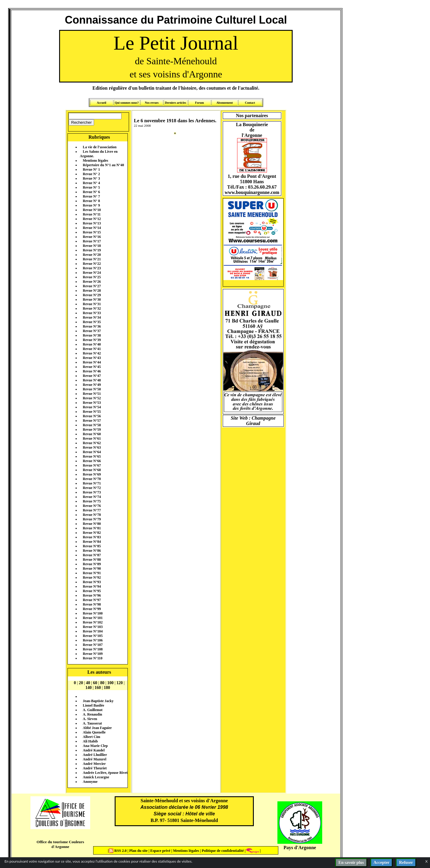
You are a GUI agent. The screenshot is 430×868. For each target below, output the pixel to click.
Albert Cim (91, 737)
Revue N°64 (92, 452)
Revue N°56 (92, 416)
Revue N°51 (92, 394)
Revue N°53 (92, 403)
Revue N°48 (92, 380)
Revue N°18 (92, 246)
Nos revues (152, 103)
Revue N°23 (92, 268)
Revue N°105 (93, 636)
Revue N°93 (92, 582)
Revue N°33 (92, 313)
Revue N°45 (92, 367)
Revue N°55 (92, 412)
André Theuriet (95, 768)
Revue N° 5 (91, 187)
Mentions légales (95, 161)
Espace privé (160, 851)
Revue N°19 (92, 250)
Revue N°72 (92, 488)
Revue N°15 (92, 232)
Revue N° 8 (91, 201)
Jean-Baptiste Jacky (98, 701)
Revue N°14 (92, 228)
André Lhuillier (95, 755)
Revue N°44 (92, 362)
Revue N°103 (93, 627)
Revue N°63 (92, 447)
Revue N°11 (92, 214)
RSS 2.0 (118, 851)
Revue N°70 (92, 479)
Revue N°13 (92, 223)
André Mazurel (95, 759)
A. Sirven (90, 719)
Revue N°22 (92, 264)
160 (98, 688)
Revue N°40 (92, 344)
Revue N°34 (92, 317)
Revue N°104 (93, 631)
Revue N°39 (92, 340)
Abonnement (225, 103)
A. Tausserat (92, 723)
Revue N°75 (92, 501)
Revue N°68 (92, 470)
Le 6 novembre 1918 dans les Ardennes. (175, 121)
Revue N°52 (92, 398)
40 (88, 683)
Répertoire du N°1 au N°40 (103, 165)
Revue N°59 (92, 430)
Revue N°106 (93, 640)
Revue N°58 (92, 425)
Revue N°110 (93, 658)
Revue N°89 (92, 564)
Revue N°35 (92, 322)
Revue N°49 (92, 385)
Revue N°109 (93, 654)
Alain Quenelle (94, 732)
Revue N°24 (92, 273)
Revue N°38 (92, 335)
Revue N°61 (92, 438)
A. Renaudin (92, 714)
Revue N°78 (92, 515)
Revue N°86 (92, 551)
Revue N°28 (92, 291)
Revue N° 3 (91, 178)
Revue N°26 (92, 282)
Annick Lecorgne (96, 777)
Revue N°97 (92, 600)
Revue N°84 (92, 542)
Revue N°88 (92, 560)
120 (120, 683)
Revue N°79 (92, 519)
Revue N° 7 (91, 196)
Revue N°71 (92, 483)
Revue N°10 (92, 210)
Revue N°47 (92, 376)
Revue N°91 (92, 573)
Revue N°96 (92, 595)
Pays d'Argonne (300, 848)
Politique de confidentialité (222, 851)
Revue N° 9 (91, 205)
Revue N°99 (92, 609)
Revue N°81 (92, 528)
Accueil (102, 103)
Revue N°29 (92, 295)
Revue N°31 (92, 304)
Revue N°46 (92, 371)
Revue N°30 (92, 299)
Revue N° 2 (91, 174)
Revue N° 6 (91, 192)
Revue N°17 (92, 241)
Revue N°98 (92, 604)
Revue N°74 (92, 497)
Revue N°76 (92, 506)
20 (81, 683)
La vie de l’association (100, 147)
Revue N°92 (92, 577)
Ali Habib (90, 741)
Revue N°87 (92, 555)
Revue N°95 (92, 591)
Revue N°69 (92, 474)
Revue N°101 (93, 618)
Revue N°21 (92, 259)
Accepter (382, 862)
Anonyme (90, 782)
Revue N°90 (92, 569)
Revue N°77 (92, 510)
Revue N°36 (92, 326)
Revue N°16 (92, 237)
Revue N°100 (93, 613)
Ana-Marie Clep (95, 746)
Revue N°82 (92, 533)
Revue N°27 (92, 286)
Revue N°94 (92, 586)
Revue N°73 (92, 492)
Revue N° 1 (91, 169)
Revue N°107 (93, 645)
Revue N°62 (92, 443)
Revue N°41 (92, 349)
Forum (199, 103)
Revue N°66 (92, 461)
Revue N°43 (92, 358)
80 (102, 683)
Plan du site (139, 851)
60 (95, 683)
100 (110, 683)
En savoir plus (351, 862)
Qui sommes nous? (127, 103)
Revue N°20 (92, 255)
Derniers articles (175, 103)
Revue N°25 (92, 277)
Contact (250, 103)
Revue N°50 (92, 389)
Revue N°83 (92, 537)
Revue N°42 (92, 353)
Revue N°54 (92, 407)
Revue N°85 (92, 546)
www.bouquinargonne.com (252, 192)
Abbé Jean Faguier (97, 728)
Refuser (406, 862)
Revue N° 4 (91, 183)
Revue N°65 (92, 456)
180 (107, 688)
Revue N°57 (92, 421)
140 (89, 688)
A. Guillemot (93, 710)
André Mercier (94, 764)
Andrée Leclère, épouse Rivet (105, 773)
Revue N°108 (93, 649)
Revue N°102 (93, 622)
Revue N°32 (92, 308)
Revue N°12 (92, 219)
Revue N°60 (92, 434)
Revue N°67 (92, 465)
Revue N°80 (92, 524)
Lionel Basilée (93, 705)
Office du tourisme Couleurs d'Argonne (60, 844)
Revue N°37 (92, 331)
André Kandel (94, 750)
